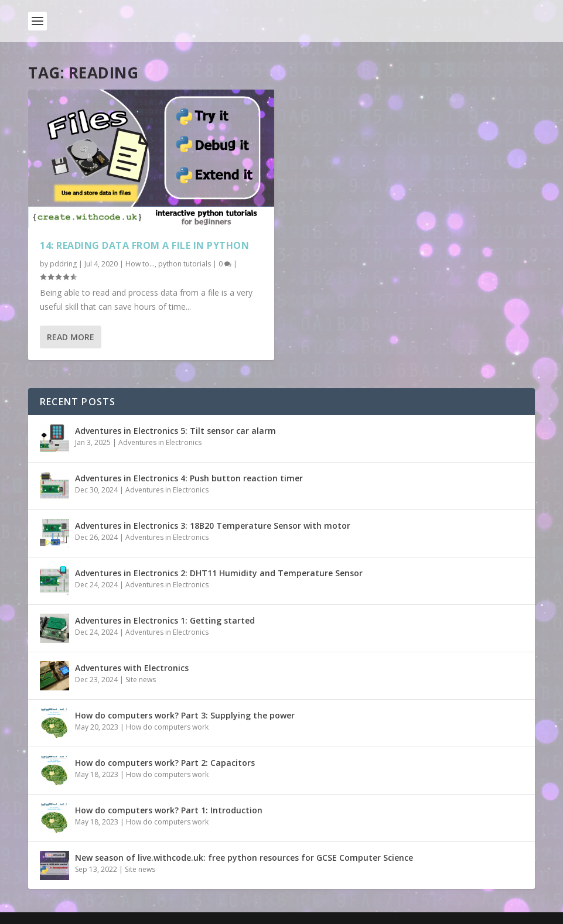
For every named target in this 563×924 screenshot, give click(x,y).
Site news (141, 680)
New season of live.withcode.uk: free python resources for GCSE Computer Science (244, 858)
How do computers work (167, 727)
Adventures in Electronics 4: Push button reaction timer (189, 478)
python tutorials (185, 264)
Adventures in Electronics (160, 442)
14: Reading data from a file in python (144, 245)
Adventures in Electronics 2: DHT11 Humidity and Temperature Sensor (219, 573)
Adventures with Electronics (132, 668)
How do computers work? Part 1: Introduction (169, 810)
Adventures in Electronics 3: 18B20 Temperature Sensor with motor (213, 526)
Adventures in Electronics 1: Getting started (165, 620)
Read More (71, 337)
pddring (63, 264)
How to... (140, 264)
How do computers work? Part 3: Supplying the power (185, 715)
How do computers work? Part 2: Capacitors (165, 763)
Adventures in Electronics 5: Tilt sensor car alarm (175, 431)
